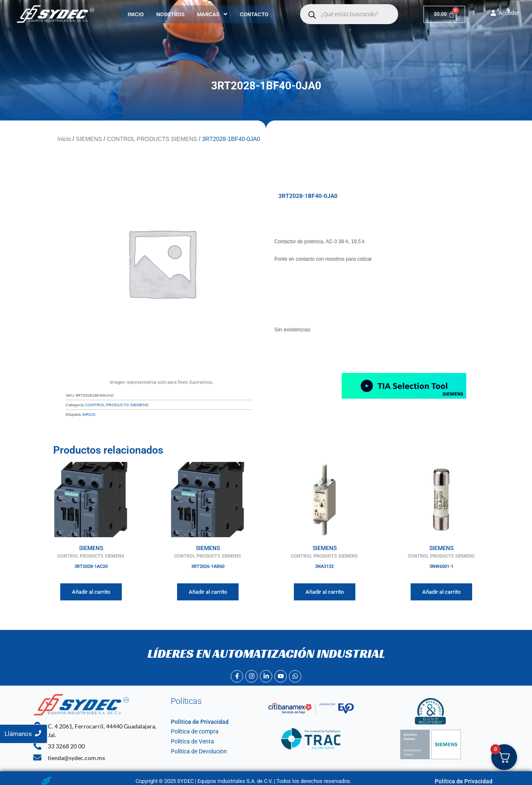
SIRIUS (89, 412)
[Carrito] (444, 14)
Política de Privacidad (196, 719)
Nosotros (170, 14)
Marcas (212, 14)
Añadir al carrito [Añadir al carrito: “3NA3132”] (325, 589)
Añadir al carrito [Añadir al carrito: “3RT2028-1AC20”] (91, 589)
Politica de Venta (191, 739)
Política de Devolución (197, 749)
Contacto (254, 14)
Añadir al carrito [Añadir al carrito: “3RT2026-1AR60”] (208, 589)
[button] (212, 14)
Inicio (136, 14)
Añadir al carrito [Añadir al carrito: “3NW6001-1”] (441, 589)
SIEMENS (89, 138)
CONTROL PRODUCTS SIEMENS (152, 138)
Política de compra (193, 729)
